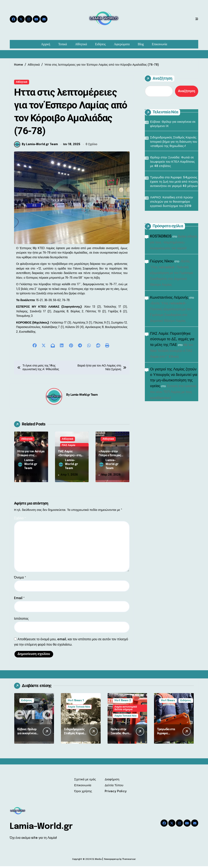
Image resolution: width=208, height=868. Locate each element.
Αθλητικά (81, 44)
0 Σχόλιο (91, 146)
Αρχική (46, 44)
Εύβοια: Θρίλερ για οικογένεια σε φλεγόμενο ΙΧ (173, 124)
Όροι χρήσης (83, 793)
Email (19, 600)
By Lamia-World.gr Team (36, 146)
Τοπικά (63, 44)
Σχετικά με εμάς (85, 781)
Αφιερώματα (122, 44)
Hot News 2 (123, 702)
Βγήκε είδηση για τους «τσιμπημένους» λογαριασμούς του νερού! (174, 242)
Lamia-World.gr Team (84, 396)
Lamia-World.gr (41, 828)
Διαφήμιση (112, 781)
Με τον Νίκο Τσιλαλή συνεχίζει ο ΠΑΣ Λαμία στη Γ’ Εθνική (172, 351)
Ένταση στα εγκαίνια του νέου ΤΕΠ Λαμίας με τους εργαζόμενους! (173, 392)
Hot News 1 (76, 702)
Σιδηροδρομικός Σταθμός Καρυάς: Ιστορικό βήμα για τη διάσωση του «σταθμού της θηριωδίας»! (174, 142)
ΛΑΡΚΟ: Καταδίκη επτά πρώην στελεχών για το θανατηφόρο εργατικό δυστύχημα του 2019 (172, 202)
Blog (141, 44)
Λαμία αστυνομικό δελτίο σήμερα (126, 710)
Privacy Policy (116, 793)
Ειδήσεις (100, 44)
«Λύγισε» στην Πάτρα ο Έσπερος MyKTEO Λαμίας (110, 457)
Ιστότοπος (21, 621)
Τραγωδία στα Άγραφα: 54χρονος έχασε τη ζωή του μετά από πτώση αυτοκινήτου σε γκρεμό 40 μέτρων (174, 182)
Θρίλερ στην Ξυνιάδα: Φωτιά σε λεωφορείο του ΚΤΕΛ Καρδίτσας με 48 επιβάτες (173, 162)
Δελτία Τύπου (114, 787)
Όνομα (20, 579)
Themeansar (129, 861)
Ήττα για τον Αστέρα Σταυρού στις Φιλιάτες (31, 457)
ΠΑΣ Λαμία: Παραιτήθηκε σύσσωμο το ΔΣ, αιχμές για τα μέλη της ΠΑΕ (172, 339)
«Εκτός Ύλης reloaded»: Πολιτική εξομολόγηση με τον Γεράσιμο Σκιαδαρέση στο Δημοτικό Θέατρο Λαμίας (172, 273)
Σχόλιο (20, 520)
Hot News (168, 702)
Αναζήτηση (159, 78)
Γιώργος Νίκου (162, 261)
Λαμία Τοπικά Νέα (79, 709)
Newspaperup (111, 861)
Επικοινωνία (159, 44)
